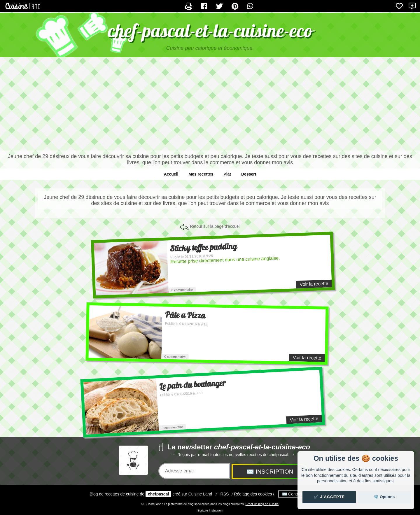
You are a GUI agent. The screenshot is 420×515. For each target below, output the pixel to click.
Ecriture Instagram (210, 510)
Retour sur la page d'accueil (215, 226)
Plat (227, 174)
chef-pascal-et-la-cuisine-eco (210, 30)
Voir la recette (314, 284)
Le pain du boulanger (193, 385)
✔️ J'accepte (329, 497)
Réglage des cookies (253, 494)
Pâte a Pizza (185, 315)
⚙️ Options (384, 497)
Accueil (171, 174)
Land (200, 494)
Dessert (249, 174)
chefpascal (158, 494)
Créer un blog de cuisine (262, 504)
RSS (225, 494)
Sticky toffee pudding (203, 247)
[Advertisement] (210, 104)
